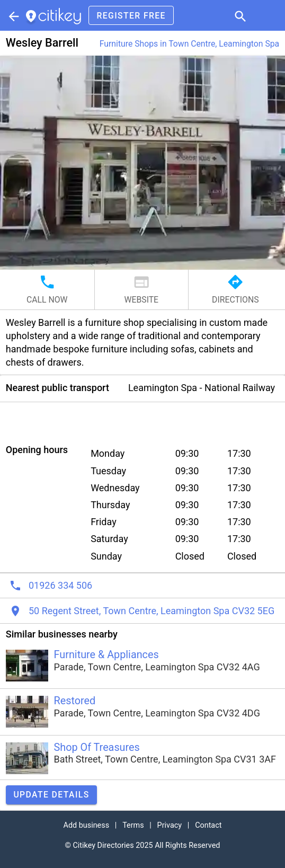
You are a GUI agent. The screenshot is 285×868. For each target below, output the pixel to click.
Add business (87, 825)
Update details (51, 795)
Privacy (170, 825)
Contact (208, 825)
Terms (133, 825)
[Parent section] (13, 15)
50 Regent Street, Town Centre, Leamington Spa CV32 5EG (152, 611)
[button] (239, 15)
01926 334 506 (60, 585)
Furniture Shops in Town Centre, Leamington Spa (189, 44)
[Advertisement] (142, 418)
